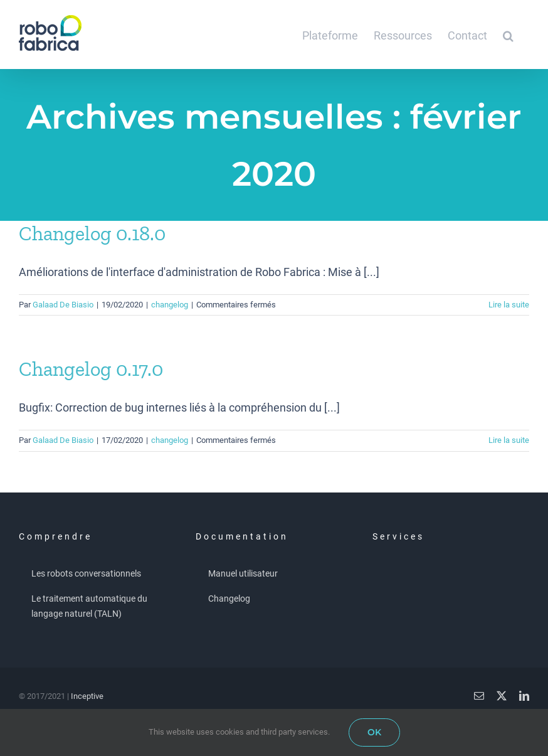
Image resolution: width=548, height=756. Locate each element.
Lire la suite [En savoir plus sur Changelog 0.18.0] (509, 305)
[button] (508, 35)
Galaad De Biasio (63, 305)
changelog (170, 305)
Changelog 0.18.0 (92, 233)
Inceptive (87, 696)
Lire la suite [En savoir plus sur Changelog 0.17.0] (509, 440)
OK (374, 732)
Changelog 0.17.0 (91, 369)
